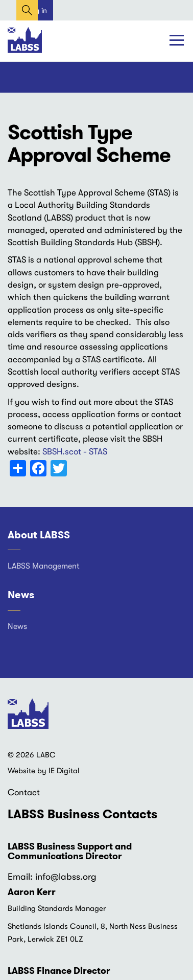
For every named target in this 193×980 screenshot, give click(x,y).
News (21, 595)
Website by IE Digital (44, 771)
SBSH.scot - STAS (75, 452)
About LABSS (39, 535)
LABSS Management (44, 566)
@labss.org (74, 877)
